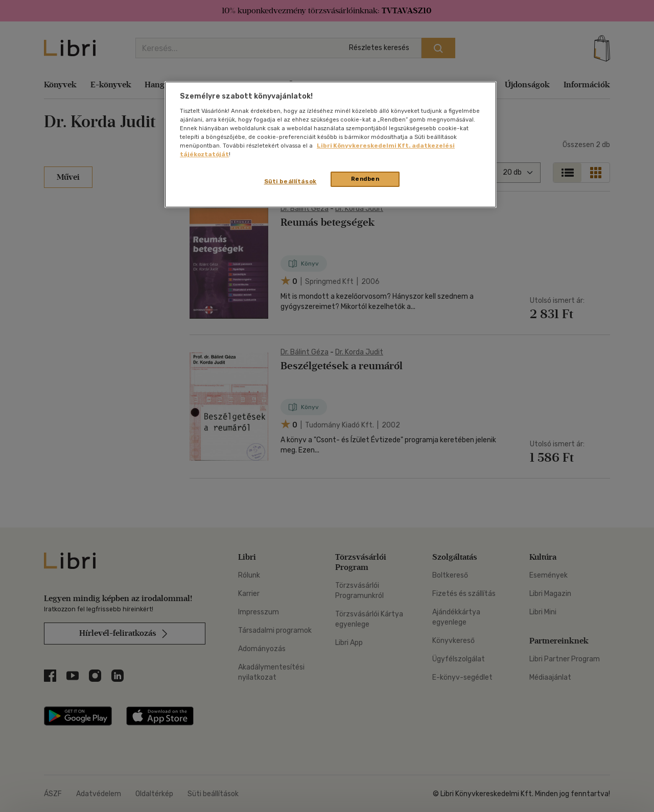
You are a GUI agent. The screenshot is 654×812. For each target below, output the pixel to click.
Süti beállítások (290, 181)
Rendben (365, 179)
